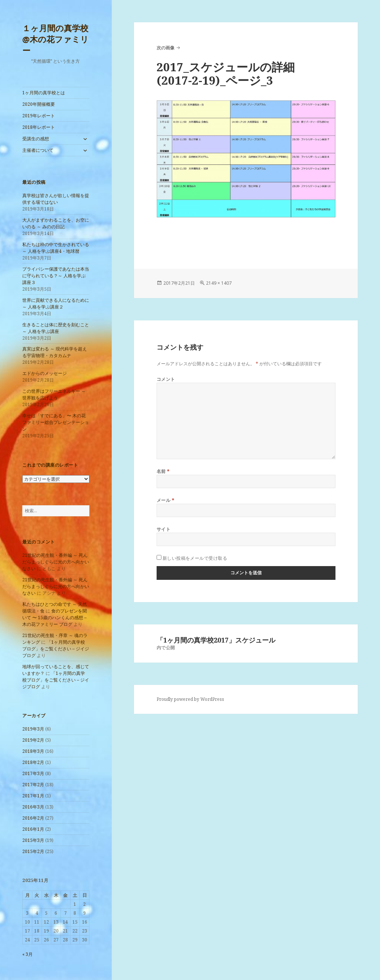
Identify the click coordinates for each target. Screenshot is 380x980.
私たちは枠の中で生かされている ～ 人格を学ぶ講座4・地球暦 (56, 248)
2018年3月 (33, 751)
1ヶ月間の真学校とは (44, 93)
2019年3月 (33, 729)
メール (166, 500)
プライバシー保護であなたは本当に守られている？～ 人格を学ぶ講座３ (56, 276)
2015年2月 (33, 851)
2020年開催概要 (39, 104)
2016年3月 (33, 807)
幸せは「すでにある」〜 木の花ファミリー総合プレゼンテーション (56, 422)
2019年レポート (39, 116)
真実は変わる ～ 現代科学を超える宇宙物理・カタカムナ (55, 352)
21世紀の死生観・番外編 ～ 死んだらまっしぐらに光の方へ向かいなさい (56, 562)
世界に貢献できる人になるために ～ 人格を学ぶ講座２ (56, 303)
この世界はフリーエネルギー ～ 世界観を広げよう (54, 394)
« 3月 (27, 954)
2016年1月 (33, 829)
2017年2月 (33, 785)
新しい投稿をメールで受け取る (195, 558)
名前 (163, 471)
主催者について (38, 150)
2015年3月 (33, 840)
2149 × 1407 (219, 283)
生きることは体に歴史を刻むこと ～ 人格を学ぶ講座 (56, 328)
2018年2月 (33, 762)
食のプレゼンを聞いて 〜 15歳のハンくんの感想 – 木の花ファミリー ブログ (55, 618)
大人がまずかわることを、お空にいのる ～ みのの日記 (56, 223)
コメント (166, 379)
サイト (163, 529)
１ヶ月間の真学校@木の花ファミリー (55, 39)
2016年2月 (33, 818)
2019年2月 (33, 740)
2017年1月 (33, 796)
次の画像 (166, 48)
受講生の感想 (36, 139)
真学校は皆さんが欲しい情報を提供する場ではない (56, 199)
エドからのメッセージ (45, 373)
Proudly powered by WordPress (190, 699)
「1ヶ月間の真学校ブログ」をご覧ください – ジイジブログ (56, 649)
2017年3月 (33, 773)
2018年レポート (39, 127)
